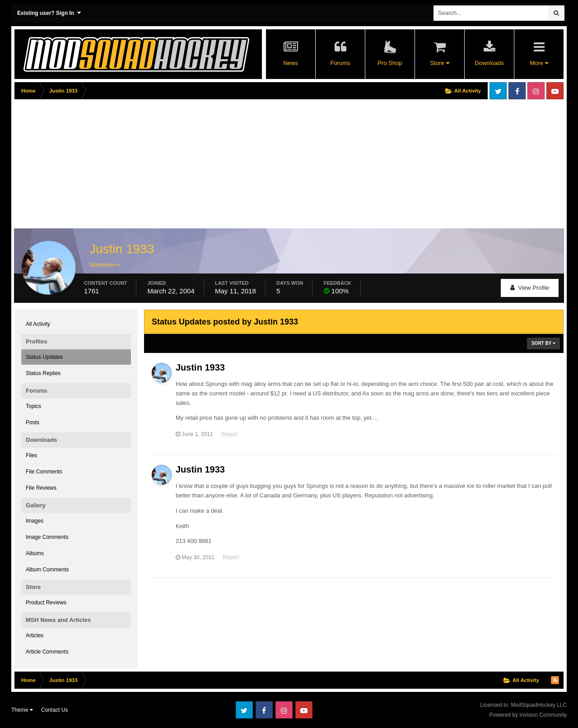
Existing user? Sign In (49, 13)
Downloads (489, 63)
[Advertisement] (179, 166)
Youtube (555, 91)
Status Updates (44, 357)
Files (31, 455)
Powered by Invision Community (528, 715)
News (291, 63)
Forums (340, 63)
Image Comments (47, 537)
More (539, 63)
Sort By (543, 343)
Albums (35, 553)
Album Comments (47, 570)
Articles (35, 635)
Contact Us (54, 710)
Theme (22, 710)
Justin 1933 (200, 367)
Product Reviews (46, 603)
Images (35, 521)
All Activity (38, 324)
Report (229, 434)
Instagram (536, 91)
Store (439, 63)
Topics (33, 406)
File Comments (44, 472)
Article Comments (47, 652)
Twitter (498, 91)
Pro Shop (390, 63)
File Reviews (41, 488)
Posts (33, 422)
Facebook (517, 91)
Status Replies (43, 373)
